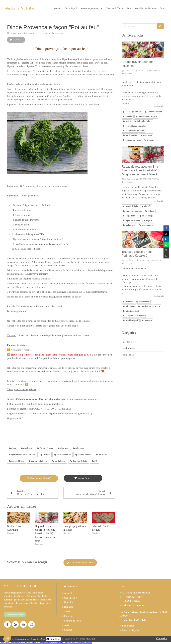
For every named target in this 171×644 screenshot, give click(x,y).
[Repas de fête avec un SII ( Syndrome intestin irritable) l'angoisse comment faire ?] (143, 155)
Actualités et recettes (21, 350)
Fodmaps (126, 355)
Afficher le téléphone (134, 605)
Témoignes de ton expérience (22, 389)
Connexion (162, 638)
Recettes (126, 342)
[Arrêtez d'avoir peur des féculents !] (143, 50)
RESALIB (91, 639)
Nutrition (126, 348)
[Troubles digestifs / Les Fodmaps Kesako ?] (143, 240)
